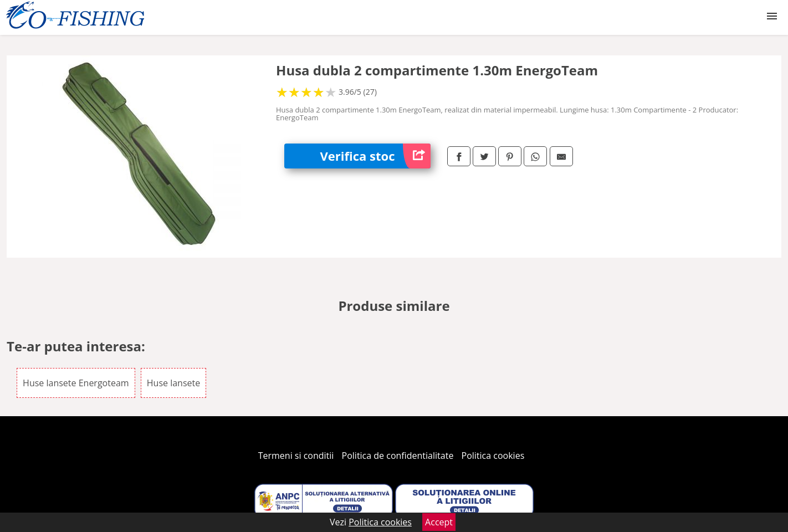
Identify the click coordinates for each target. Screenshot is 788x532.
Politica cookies (493, 456)
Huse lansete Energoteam (76, 383)
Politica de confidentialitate (398, 456)
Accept (439, 522)
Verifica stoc (375, 156)
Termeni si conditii (296, 456)
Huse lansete (173, 383)
